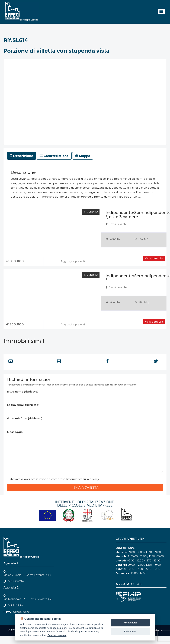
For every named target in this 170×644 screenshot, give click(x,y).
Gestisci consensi (57, 635)
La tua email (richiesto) (85, 407)
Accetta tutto (130, 623)
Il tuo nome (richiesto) (85, 394)
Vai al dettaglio (154, 322)
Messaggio (85, 452)
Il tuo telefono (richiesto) (85, 421)
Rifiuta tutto (130, 631)
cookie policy (59, 628)
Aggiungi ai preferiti (72, 325)
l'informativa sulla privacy (82, 479)
